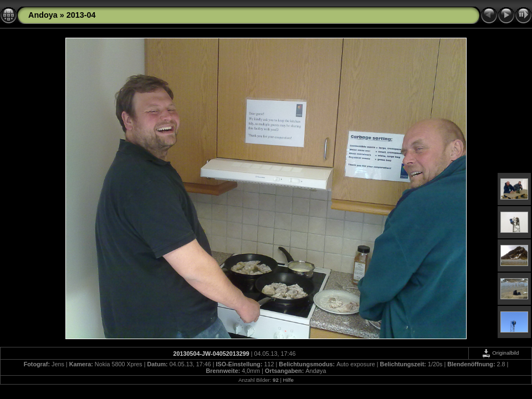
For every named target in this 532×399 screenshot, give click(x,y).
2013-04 (81, 15)
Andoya (43, 15)
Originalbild (500, 353)
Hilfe (288, 380)
